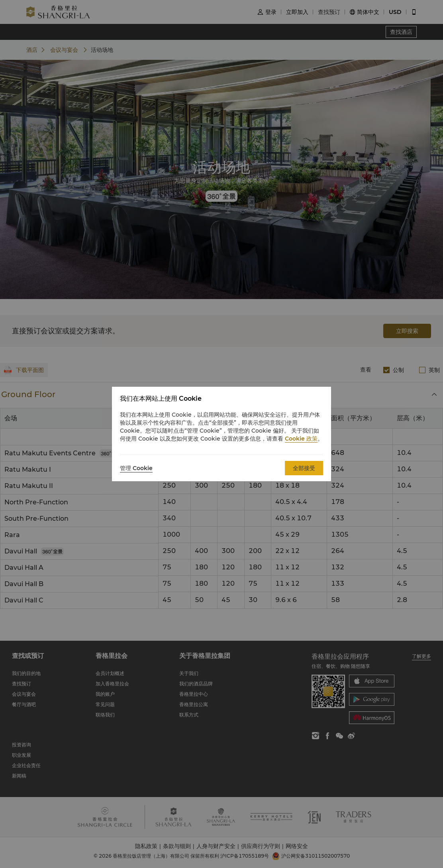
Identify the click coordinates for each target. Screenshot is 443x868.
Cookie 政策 (301, 439)
